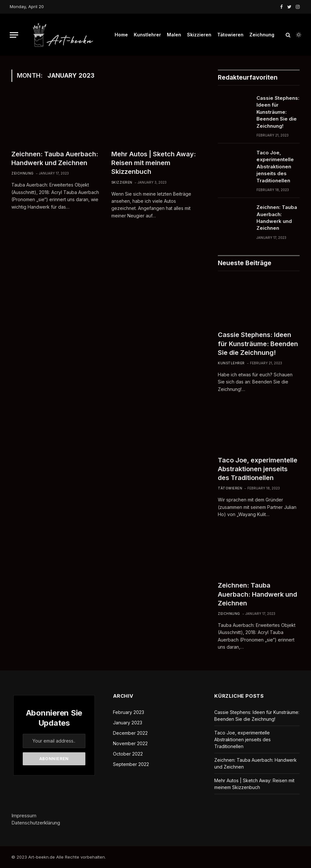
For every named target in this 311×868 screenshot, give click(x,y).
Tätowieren (230, 35)
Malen (174, 35)
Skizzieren (199, 35)
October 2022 (128, 754)
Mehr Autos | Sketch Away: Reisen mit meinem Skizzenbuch (154, 163)
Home (121, 35)
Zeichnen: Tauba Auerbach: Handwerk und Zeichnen (55, 158)
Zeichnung (262, 35)
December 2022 (130, 733)
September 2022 (131, 764)
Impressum (24, 816)
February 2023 (129, 712)
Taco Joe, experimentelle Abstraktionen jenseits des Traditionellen (275, 167)
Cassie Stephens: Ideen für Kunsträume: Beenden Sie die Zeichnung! (278, 112)
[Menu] (14, 35)
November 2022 (130, 743)
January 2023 (128, 723)
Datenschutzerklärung (36, 823)
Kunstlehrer (147, 35)
